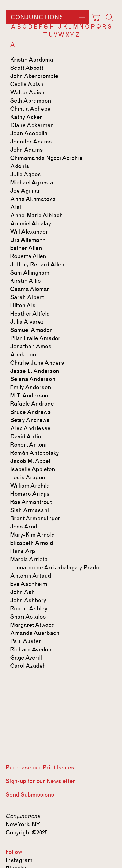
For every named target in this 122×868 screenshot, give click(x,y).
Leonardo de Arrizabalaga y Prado (55, 567)
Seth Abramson (31, 101)
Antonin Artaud (31, 576)
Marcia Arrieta (29, 559)
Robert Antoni (28, 445)
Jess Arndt (25, 527)
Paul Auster (26, 641)
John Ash (23, 592)
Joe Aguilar (25, 191)
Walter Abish (27, 92)
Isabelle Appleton (33, 469)
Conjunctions (37, 17)
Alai (16, 207)
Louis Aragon (28, 477)
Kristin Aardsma (32, 60)
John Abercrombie (34, 76)
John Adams (27, 150)
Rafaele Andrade (32, 404)
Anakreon (23, 354)
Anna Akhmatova (33, 199)
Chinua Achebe (30, 109)
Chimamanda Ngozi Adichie (46, 158)
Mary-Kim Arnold (32, 535)
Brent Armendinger (35, 518)
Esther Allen (26, 248)
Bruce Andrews (30, 412)
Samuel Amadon (31, 330)
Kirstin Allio (26, 281)
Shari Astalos (28, 617)
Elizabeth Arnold (32, 543)
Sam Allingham (30, 273)
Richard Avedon (31, 649)
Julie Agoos (26, 174)
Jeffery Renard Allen (37, 264)
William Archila (30, 486)
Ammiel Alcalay (31, 223)
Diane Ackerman (32, 125)
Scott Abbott (27, 68)
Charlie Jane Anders (37, 363)
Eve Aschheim (29, 584)
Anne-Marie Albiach (37, 215)
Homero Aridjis (30, 494)
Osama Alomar (30, 289)
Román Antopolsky (35, 453)
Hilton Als (23, 305)
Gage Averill (26, 658)
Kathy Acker (26, 117)
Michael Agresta (32, 182)
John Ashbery (28, 600)
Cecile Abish (27, 84)
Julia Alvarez (27, 322)
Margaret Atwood (32, 625)
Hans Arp (23, 551)
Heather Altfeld (30, 314)
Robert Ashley (29, 608)
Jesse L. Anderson (35, 371)
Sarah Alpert (27, 297)
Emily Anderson (31, 387)
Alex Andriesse (30, 428)
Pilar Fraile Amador (35, 338)
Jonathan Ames (31, 346)
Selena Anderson (33, 379)
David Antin (26, 436)
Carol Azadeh (28, 666)
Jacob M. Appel (30, 461)
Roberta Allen (28, 256)
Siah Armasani (30, 510)
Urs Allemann (28, 240)
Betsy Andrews (30, 420)
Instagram (19, 860)
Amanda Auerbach (35, 633)
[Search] (109, 17)
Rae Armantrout (31, 502)
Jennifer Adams (31, 142)
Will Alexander (29, 232)
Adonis (20, 166)
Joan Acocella (29, 133)
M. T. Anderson (29, 395)
